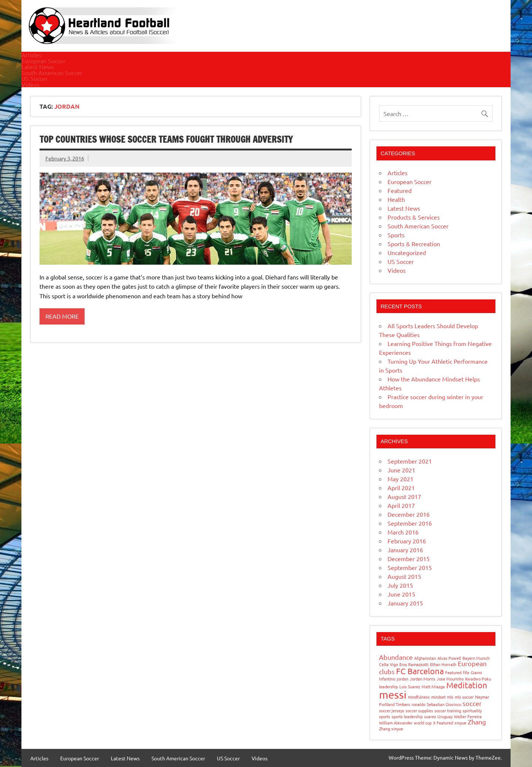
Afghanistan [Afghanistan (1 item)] (425, 658)
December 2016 (409, 514)
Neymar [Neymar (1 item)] (482, 697)
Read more (62, 316)
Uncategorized (407, 252)
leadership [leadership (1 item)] (388, 686)
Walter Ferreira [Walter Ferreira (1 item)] (468, 716)
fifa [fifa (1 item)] (466, 672)
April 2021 (401, 488)
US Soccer (35, 78)
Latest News (38, 67)
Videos (30, 84)
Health (396, 199)
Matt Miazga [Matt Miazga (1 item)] (433, 686)
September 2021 (410, 461)
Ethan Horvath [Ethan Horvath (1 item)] (443, 664)
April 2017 (401, 505)
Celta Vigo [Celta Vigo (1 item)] (388, 664)
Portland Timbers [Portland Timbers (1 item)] (395, 704)
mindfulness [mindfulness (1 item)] (419, 697)
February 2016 (407, 541)
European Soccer (43, 61)
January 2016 (405, 550)
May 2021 (400, 479)
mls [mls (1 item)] (450, 697)
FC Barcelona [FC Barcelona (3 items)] (420, 671)
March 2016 (403, 532)
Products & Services (414, 217)
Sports (396, 235)
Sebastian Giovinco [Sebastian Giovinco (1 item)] (444, 704)
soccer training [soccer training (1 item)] (448, 710)
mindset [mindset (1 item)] (438, 697)
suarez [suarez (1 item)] (430, 716)
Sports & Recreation (414, 244)
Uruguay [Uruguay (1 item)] (445, 716)
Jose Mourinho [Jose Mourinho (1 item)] (450, 679)
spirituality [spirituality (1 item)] (472, 710)
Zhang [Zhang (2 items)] (477, 722)
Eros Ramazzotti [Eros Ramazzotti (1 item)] (414, 664)
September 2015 (410, 567)
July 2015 (400, 585)
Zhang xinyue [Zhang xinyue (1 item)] (391, 729)
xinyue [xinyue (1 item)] (460, 723)
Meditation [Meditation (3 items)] (467, 685)
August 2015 (404, 576)
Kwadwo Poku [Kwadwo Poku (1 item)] (478, 679)
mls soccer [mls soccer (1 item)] (464, 697)
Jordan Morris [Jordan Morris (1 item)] (422, 679)
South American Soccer (52, 72)
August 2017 (404, 496)
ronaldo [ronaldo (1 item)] (418, 704)
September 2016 (410, 523)
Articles (31, 55)
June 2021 (401, 470)
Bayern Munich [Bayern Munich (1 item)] (476, 658)
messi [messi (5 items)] (393, 695)
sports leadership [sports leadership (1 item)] (407, 716)
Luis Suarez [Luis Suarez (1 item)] (410, 686)
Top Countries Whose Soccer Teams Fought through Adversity (166, 139)
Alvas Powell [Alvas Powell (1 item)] (449, 658)
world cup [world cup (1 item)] (423, 723)
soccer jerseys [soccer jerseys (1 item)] (392, 710)
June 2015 (401, 594)
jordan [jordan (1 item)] (403, 679)
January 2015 (405, 603)
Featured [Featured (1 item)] (453, 672)
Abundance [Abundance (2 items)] (396, 657)
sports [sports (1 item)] (385, 716)
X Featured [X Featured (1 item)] (443, 723)
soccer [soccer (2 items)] (472, 703)
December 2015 (409, 559)
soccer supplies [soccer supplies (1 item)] (419, 710)
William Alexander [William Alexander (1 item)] (396, 723)
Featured (400, 190)
